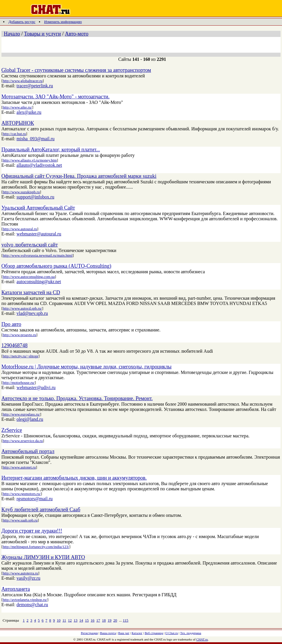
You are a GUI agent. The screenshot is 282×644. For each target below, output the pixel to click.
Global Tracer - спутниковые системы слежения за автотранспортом (76, 70)
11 (64, 620)
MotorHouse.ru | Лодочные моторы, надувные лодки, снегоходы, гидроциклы (86, 367)
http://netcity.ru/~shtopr (20, 356)
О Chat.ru (172, 633)
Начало (12, 34)
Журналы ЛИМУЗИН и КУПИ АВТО (43, 557)
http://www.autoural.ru (20, 229)
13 (75, 620)
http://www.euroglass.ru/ (21, 414)
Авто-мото (76, 34)
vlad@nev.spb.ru (32, 313)
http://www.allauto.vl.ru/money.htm (30, 160)
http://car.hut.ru (14, 134)
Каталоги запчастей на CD (31, 292)
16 (93, 620)
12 (70, 620)
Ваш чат (124, 633)
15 (87, 620)
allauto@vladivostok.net (39, 165)
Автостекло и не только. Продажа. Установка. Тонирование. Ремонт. (77, 398)
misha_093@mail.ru (36, 139)
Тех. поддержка (191, 633)
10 (59, 620)
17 (98, 620)
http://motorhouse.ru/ (19, 383)
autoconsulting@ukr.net (39, 282)
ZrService (12, 430)
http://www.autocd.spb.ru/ (22, 308)
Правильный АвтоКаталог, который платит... (51, 150)
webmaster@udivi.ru (36, 387)
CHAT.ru (202, 639)
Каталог (137, 633)
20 (115, 620)
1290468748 (15, 345)
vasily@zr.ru (28, 578)
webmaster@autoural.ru (39, 234)
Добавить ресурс (22, 22)
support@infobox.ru (35, 197)
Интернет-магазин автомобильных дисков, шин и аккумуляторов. (74, 478)
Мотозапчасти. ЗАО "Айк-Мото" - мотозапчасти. (56, 97)
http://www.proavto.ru (19, 335)
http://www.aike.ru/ (17, 107)
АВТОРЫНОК (18, 123)
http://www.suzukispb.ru (21, 192)
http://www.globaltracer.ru (23, 81)
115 (125, 620)
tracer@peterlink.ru (35, 86)
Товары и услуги (43, 34)
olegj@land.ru (30, 419)
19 (109, 620)
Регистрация (89, 633)
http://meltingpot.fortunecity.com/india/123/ (36, 547)
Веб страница (154, 633)
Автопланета (16, 589)
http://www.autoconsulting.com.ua (29, 277)
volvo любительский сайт (30, 245)
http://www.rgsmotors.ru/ (22, 494)
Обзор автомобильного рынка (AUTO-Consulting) (56, 266)
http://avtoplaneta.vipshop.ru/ (25, 600)
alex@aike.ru (29, 112)
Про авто (11, 324)
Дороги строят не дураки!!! (32, 531)
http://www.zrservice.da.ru (23, 441)
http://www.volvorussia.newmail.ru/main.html (38, 255)
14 (81, 620)
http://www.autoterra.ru (20, 573)
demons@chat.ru (32, 605)
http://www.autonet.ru (19, 467)
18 (104, 620)
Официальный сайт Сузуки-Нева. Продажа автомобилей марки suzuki (79, 176)
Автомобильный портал (28, 451)
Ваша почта (108, 633)
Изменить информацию (63, 22)
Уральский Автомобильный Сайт (38, 208)
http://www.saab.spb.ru (20, 520)
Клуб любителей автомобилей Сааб (41, 510)
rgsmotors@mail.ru (35, 499)
